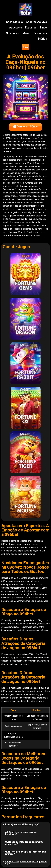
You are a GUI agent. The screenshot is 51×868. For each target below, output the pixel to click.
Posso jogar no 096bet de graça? (22, 824)
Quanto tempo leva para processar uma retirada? (26, 853)
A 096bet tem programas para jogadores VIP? (26, 863)
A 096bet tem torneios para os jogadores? (21, 833)
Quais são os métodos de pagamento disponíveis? (24, 843)
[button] (26, 824)
